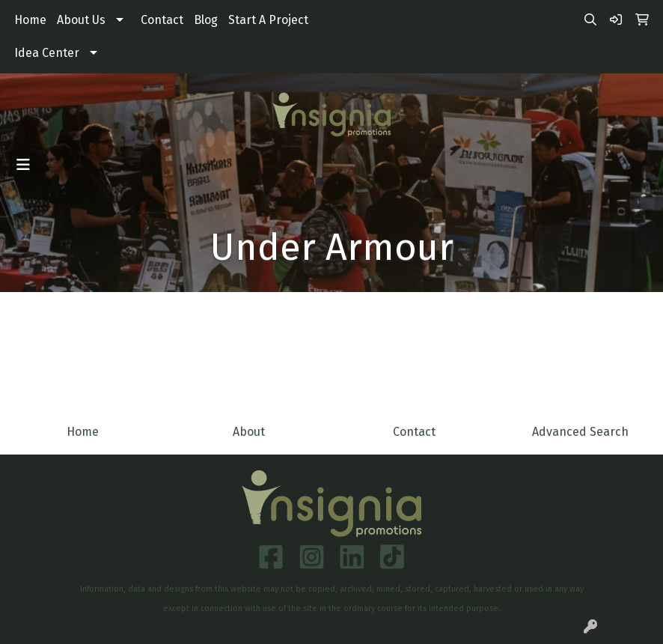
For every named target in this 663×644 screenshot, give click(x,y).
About (249, 432)
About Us (81, 20)
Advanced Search (580, 432)
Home (30, 20)
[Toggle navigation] (23, 165)
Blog (206, 20)
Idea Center (47, 53)
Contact (162, 20)
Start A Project (268, 20)
